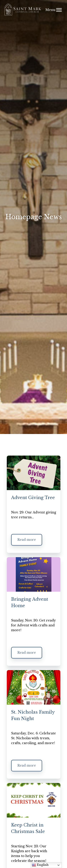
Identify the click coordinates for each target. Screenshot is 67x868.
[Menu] (59, 10)
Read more (27, 540)
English (40, 865)
